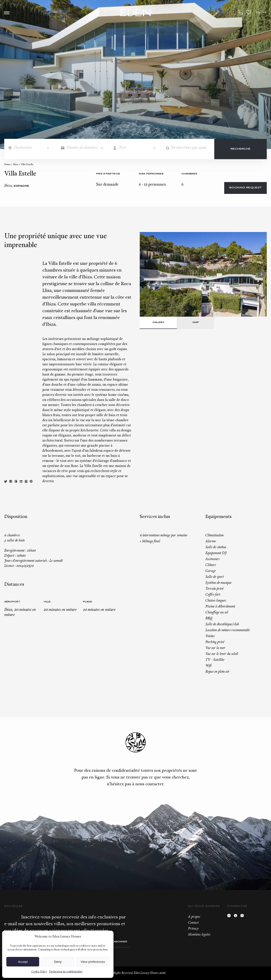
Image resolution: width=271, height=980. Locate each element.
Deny (58, 962)
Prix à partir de (108, 174)
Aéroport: (12, 602)
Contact (193, 923)
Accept (23, 962)
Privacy (193, 929)
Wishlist (249, 12)
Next (261, 274)
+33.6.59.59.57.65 (241, 12)
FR (258, 13)
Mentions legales (199, 935)
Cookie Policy (39, 972)
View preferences (93, 962)
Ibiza (16, 165)
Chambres (189, 174)
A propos (194, 917)
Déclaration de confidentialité (66, 972)
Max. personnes (151, 174)
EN (265, 13)
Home (7, 165)
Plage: (88, 602)
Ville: (47, 602)
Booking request (245, 188)
